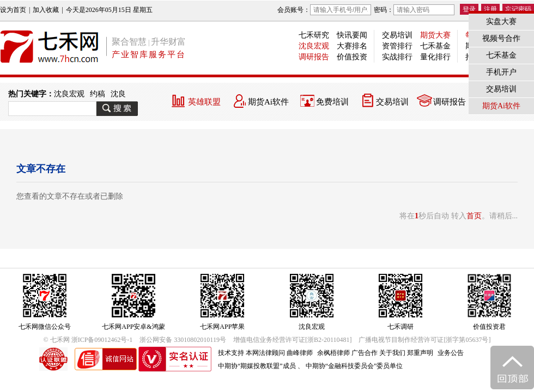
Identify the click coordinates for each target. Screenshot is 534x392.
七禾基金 (435, 46)
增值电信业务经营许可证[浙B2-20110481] (293, 340)
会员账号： (324, 10)
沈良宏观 (314, 46)
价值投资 (352, 57)
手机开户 (501, 72)
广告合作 (365, 353)
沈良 (118, 94)
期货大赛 (435, 35)
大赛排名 (352, 46)
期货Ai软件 (268, 102)
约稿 (98, 94)
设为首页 (13, 10)
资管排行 (397, 46)
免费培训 (332, 102)
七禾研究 (314, 35)
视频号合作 (501, 38)
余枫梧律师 (333, 353)
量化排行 (435, 57)
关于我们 (392, 353)
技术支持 (231, 353)
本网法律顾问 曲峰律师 (279, 353)
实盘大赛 (501, 22)
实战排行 (397, 57)
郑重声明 (420, 353)
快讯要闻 (352, 35)
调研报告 (314, 57)
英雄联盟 (204, 102)
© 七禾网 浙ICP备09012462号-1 (88, 340)
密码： (414, 10)
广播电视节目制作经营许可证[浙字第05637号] (424, 340)
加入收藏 (46, 10)
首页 (474, 216)
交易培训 (397, 35)
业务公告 (451, 353)
